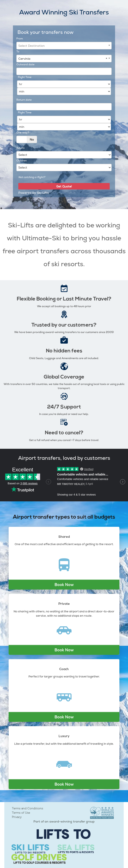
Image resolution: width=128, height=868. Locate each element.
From (20, 39)
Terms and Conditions (27, 808)
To (18, 52)
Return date (24, 100)
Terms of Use (21, 813)
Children (22, 161)
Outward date (25, 64)
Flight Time (25, 77)
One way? (23, 133)
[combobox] (64, 46)
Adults (20, 148)
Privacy (17, 817)
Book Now (64, 584)
